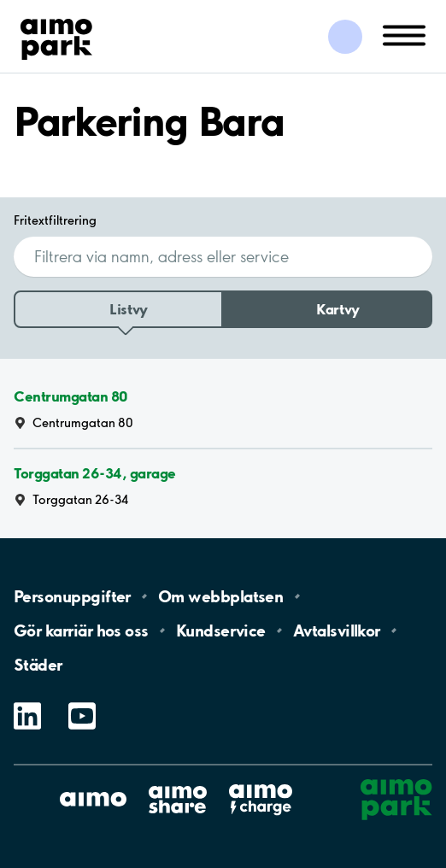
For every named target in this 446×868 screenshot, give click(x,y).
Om (220, 596)
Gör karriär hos (81, 630)
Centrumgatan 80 (71, 396)
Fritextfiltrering (55, 220)
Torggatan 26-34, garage (95, 473)
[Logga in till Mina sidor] (345, 37)
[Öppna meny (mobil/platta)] (404, 34)
